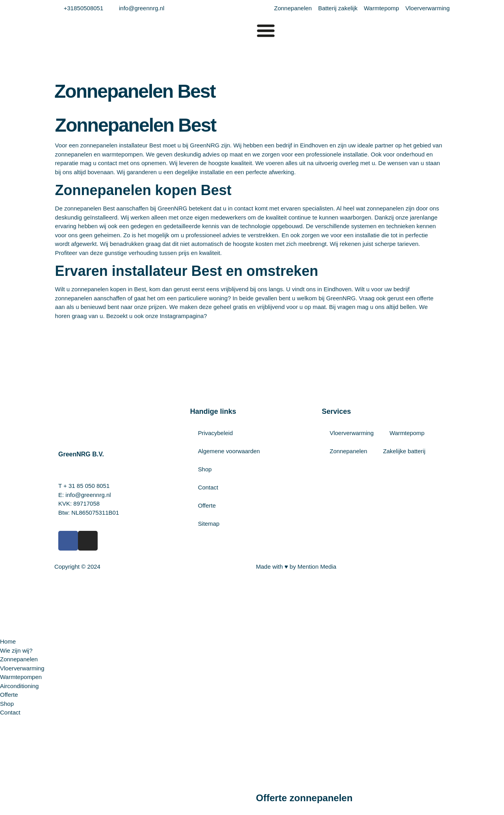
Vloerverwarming (352, 433)
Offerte (207, 505)
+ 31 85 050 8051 (86, 486)
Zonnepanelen (348, 451)
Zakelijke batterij (404, 451)
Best (67, 208)
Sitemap (209, 524)
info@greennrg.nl (88, 495)
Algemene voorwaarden (229, 451)
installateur (90, 145)
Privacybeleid (216, 433)
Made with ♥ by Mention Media (296, 567)
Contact (208, 487)
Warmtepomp (407, 433)
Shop (205, 469)
